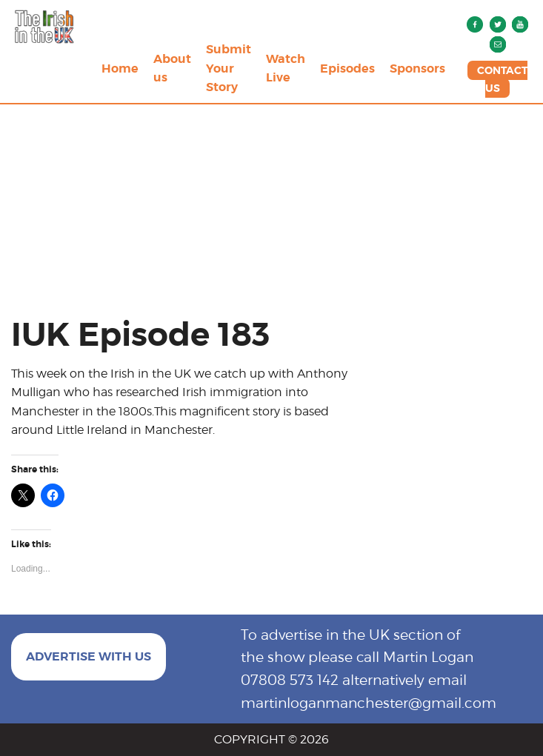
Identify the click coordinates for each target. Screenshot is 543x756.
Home (120, 68)
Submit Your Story (229, 68)
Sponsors (417, 68)
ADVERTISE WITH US (89, 656)
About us (172, 68)
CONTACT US (502, 79)
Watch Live (286, 68)
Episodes (347, 68)
